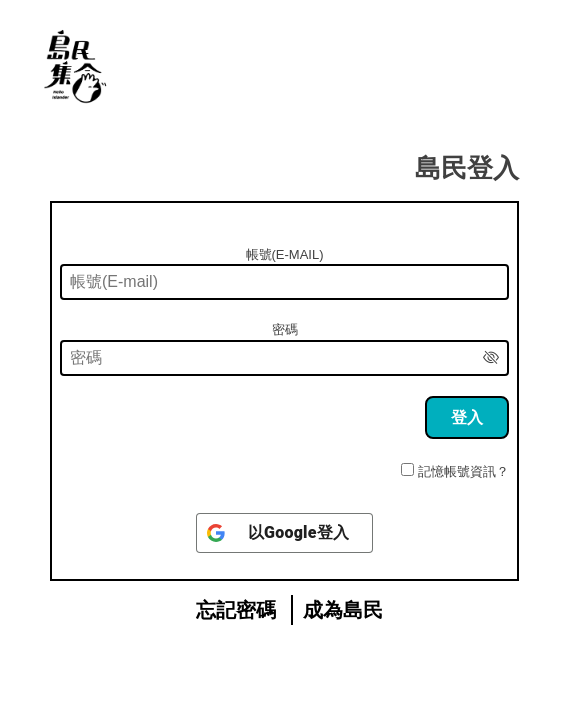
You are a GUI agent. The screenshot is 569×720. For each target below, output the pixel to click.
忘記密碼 (236, 610)
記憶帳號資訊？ (463, 471)
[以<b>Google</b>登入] (284, 533)
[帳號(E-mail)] (284, 282)
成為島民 (343, 610)
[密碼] (284, 358)
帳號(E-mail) (285, 254)
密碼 (285, 329)
